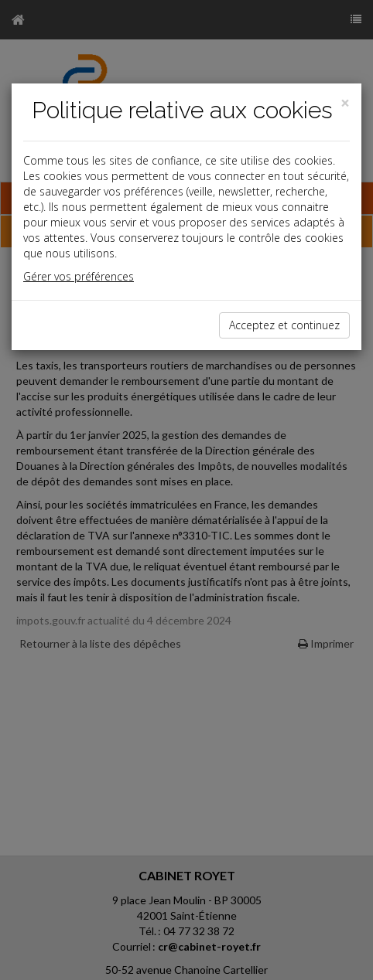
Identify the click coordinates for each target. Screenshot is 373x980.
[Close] (345, 103)
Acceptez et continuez (284, 325)
